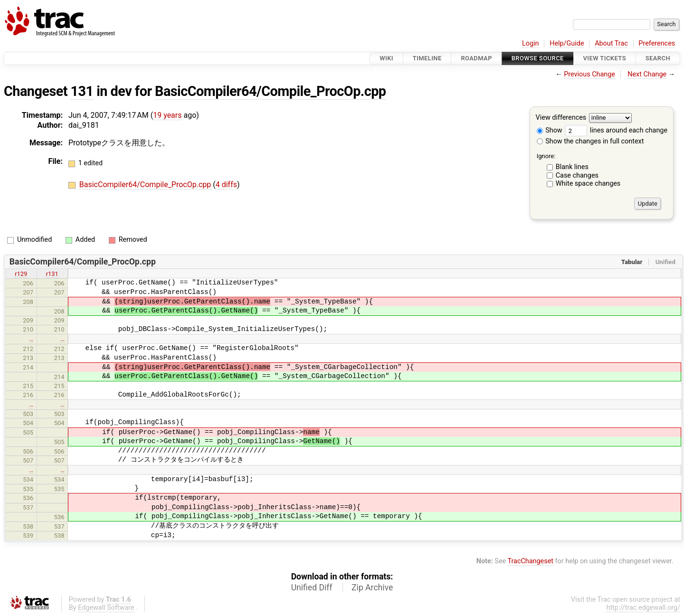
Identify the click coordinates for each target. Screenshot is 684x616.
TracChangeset (530, 561)
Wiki (386, 58)
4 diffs (226, 185)
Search (658, 58)
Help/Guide (567, 43)
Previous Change (589, 74)
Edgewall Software (106, 608)
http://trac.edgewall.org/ (643, 608)
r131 (52, 274)
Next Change (647, 74)
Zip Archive (372, 588)
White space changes (588, 184)
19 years (167, 115)
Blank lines (572, 167)
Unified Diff (312, 588)
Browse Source (538, 58)
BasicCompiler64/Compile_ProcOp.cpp (270, 91)
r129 (21, 274)
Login (531, 43)
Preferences (657, 43)
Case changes (577, 175)
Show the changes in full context (590, 141)
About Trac (611, 43)
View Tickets (605, 58)
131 (82, 91)
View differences (561, 118)
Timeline (427, 58)
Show (550, 130)
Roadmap (476, 58)
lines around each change (616, 130)
